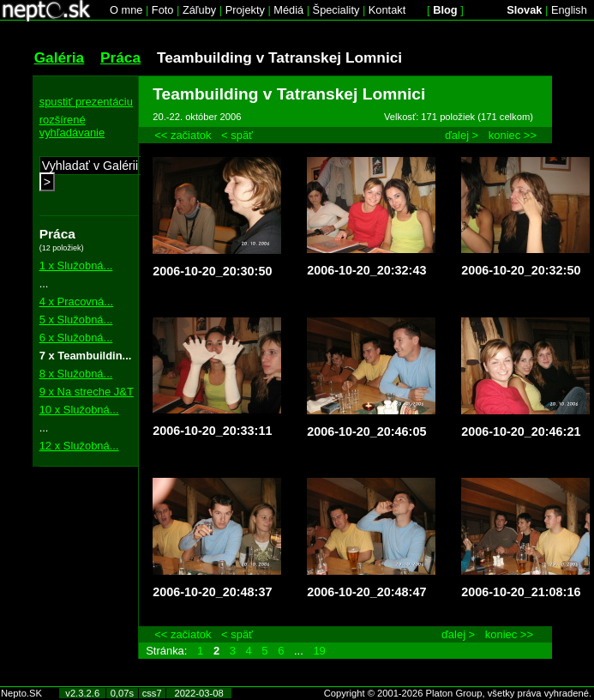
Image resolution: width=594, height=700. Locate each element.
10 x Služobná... (79, 410)
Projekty (245, 10)
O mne (126, 10)
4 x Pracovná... (76, 302)
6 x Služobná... (76, 338)
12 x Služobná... (79, 446)
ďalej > (462, 135)
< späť (237, 135)
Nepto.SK (21, 693)
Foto (163, 10)
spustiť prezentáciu (86, 102)
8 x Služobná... (76, 374)
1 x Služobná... (76, 266)
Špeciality (336, 10)
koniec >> (513, 135)
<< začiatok (183, 135)
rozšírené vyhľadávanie (72, 126)
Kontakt (387, 10)
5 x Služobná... (76, 320)
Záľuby (199, 10)
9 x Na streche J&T (87, 392)
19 (319, 651)
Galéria (60, 57)
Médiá (288, 10)
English (569, 10)
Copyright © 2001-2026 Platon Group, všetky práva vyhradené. (458, 693)
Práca (120, 57)
